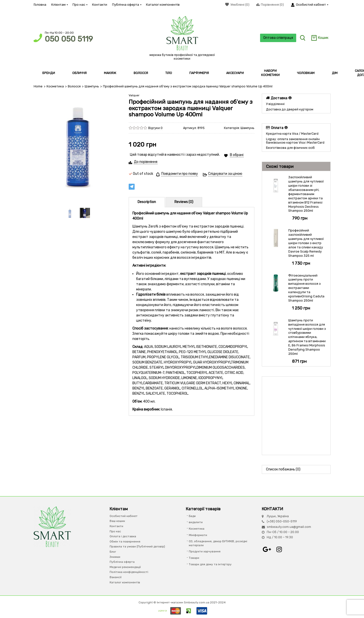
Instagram (279, 549)
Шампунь (91, 86)
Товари (194, 558)
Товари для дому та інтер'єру (210, 564)
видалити (196, 522)
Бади (192, 516)
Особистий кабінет (124, 516)
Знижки (115, 557)
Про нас (80, 5)
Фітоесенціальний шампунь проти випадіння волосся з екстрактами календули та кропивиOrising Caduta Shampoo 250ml (306, 288)
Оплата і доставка (123, 536)
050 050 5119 (69, 39)
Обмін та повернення (125, 541)
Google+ (267, 549)
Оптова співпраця (278, 38)
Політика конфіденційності (129, 572)
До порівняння (146, 162)
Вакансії (116, 577)
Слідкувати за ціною (225, 173)
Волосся (74, 86)
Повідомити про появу (180, 173)
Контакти (100, 5)
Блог (113, 552)
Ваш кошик (117, 521)
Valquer (134, 95)
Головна (40, 5)
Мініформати (198, 535)
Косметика (55, 86)
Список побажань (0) (283, 469)
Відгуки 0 (155, 128)
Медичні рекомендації (125, 567)
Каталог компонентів (163, 5)
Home (38, 86)
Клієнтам (59, 5)
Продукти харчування (205, 551)
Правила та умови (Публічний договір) (137, 546)
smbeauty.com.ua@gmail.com (289, 527)
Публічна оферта (127, 5)
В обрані (237, 155)
